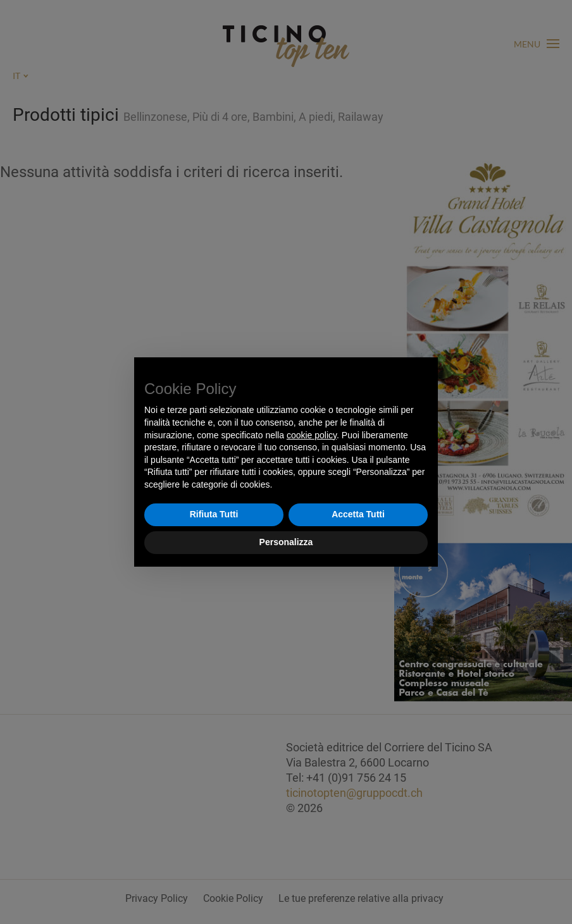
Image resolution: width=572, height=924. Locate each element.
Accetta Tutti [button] (358, 514)
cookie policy (312, 435)
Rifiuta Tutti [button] (214, 514)
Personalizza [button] (286, 542)
